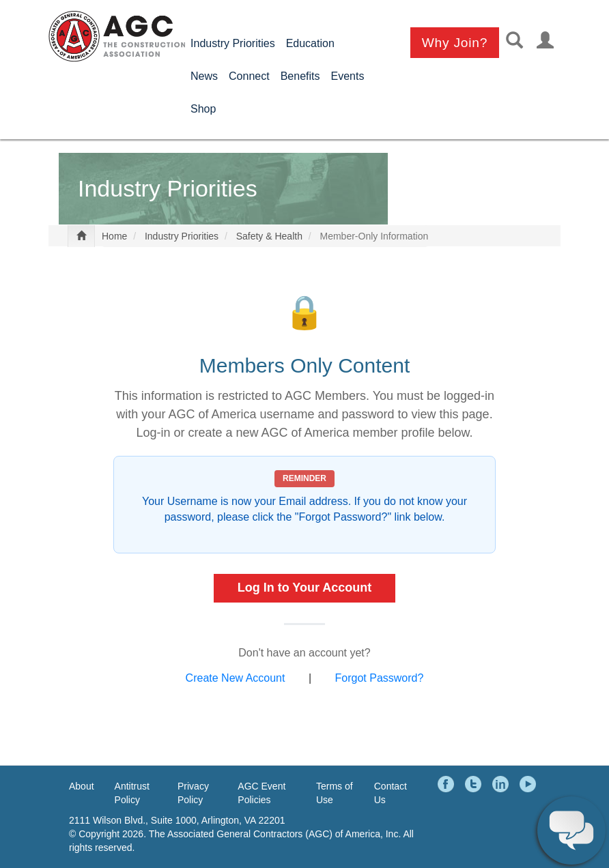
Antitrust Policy (132, 793)
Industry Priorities (233, 43)
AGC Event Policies (261, 793)
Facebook (448, 784)
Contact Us (391, 793)
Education (310, 43)
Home (114, 237)
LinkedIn (502, 784)
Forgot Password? (380, 679)
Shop (203, 109)
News (204, 76)
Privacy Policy (193, 793)
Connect (249, 76)
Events (347, 76)
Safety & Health (269, 237)
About (82, 786)
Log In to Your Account (305, 588)
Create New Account (236, 679)
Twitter (475, 784)
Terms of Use (335, 793)
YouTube (530, 784)
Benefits (300, 76)
